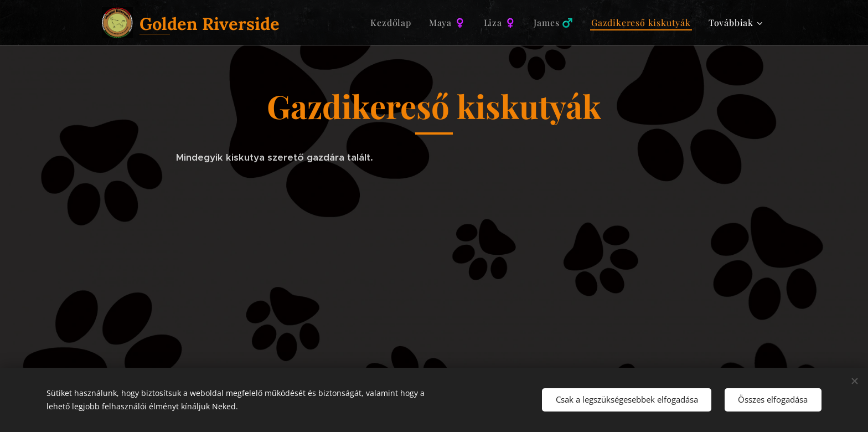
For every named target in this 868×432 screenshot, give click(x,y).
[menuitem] (394, 23)
